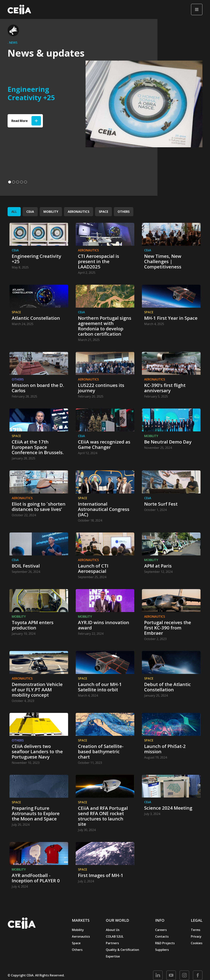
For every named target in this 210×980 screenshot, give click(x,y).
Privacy (196, 936)
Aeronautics (81, 936)
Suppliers (162, 950)
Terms (196, 930)
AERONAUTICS (79, 212)
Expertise (113, 956)
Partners (112, 943)
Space (76, 943)
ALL (14, 212)
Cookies (197, 943)
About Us (113, 930)
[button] (10, 182)
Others (77, 950)
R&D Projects (165, 943)
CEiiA (30, 212)
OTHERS (124, 212)
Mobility (78, 930)
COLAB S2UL (115, 936)
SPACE (103, 212)
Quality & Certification (122, 950)
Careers (161, 930)
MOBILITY (51, 212)
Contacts (162, 936)
